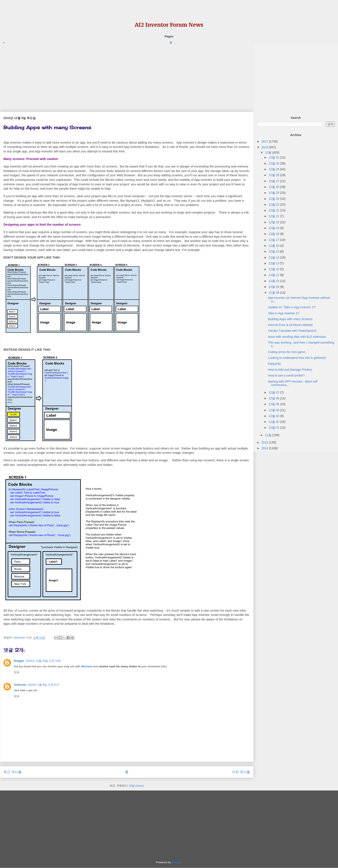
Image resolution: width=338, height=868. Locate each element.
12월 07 (274, 392)
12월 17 (274, 240)
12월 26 (274, 187)
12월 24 (274, 199)
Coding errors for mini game (287, 352)
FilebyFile (274, 364)
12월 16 (274, 246)
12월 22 (274, 210)
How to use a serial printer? (286, 375)
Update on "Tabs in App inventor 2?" (292, 307)
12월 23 (274, 205)
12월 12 (274, 269)
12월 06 (274, 398)
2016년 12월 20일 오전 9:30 (43, 661)
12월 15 (274, 251)
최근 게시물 (13, 772)
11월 (268, 435)
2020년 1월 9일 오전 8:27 (44, 685)
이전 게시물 (241, 772)
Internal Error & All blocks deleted (290, 325)
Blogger (19, 661)
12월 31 (274, 157)
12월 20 (274, 222)
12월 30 (274, 163)
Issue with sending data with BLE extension (297, 337)
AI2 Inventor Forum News (169, 25)
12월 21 (274, 216)
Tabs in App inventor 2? (284, 313)
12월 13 (274, 263)
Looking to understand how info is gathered (297, 358)
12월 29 (274, 169)
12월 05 (274, 404)
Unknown (20, 685)
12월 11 (274, 275)
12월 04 (274, 410)
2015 (265, 442)
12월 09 (274, 287)
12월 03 (274, 416)
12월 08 (274, 293)
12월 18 (274, 234)
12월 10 (274, 281)
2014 (265, 448)
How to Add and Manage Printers (290, 370)
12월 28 (274, 175)
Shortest (87, 666)
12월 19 (274, 228)
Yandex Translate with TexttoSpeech (292, 331)
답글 (17, 672)
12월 (268, 152)
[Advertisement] (127, 75)
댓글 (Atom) (136, 786)
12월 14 (274, 257)
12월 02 (274, 422)
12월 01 (274, 428)
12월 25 (274, 193)
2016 (265, 147)
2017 (265, 141)
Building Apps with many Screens (290, 319)
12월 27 (274, 181)
